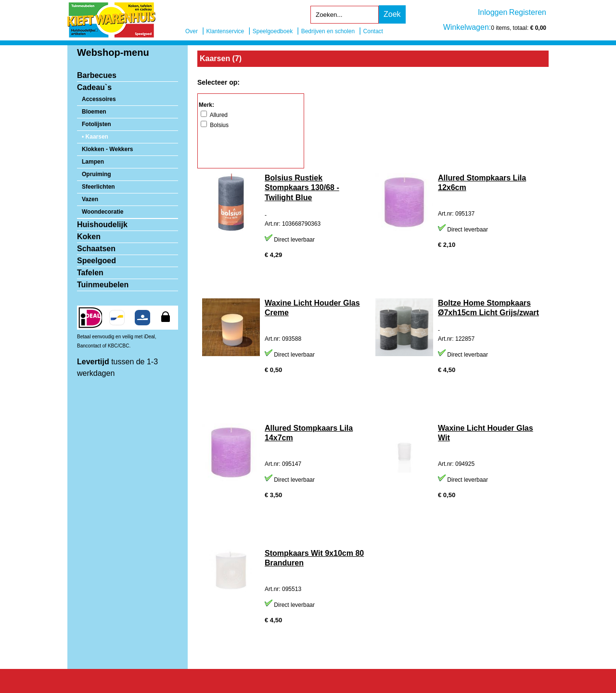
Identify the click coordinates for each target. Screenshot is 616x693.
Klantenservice (225, 31)
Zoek (392, 14)
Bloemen (94, 112)
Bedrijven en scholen (328, 31)
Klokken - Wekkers (108, 149)
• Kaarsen (95, 137)
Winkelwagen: (467, 27)
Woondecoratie (103, 212)
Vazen (90, 199)
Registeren (528, 12)
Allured (214, 115)
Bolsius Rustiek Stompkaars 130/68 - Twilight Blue (302, 188)
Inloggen (493, 12)
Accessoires (99, 99)
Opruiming (96, 174)
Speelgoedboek (273, 31)
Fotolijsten (96, 124)
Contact (373, 31)
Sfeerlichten (98, 187)
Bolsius (215, 125)
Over (192, 31)
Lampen (93, 162)
